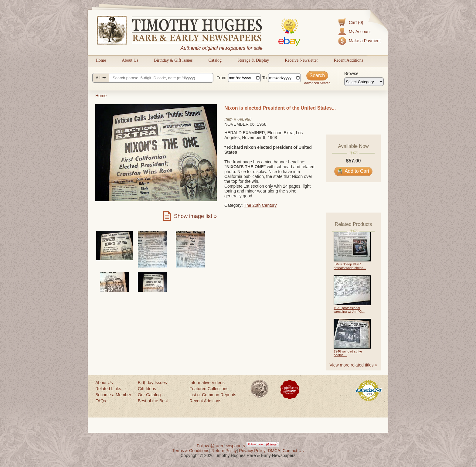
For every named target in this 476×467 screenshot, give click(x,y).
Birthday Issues (152, 383)
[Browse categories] (364, 82)
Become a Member (113, 395)
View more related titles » (354, 365)
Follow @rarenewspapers (221, 446)
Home (101, 60)
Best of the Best (153, 401)
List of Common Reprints (213, 395)
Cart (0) (356, 22)
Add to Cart (354, 171)
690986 (245, 119)
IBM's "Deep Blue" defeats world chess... (350, 266)
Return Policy (224, 451)
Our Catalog (149, 395)
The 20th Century (260, 205)
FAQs (101, 401)
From (221, 78)
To (265, 78)
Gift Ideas (147, 389)
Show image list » (195, 216)
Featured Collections (209, 389)
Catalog (215, 60)
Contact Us (293, 451)
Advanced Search (317, 83)
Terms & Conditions (191, 451)
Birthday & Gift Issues (173, 60)
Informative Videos (207, 383)
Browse (351, 73)
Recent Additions (348, 60)
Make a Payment (365, 41)
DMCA (274, 451)
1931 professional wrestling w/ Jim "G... (349, 310)
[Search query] (153, 78)
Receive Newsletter (301, 60)
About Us (130, 60)
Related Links (108, 389)
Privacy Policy (252, 451)
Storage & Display (253, 60)
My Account (360, 32)
